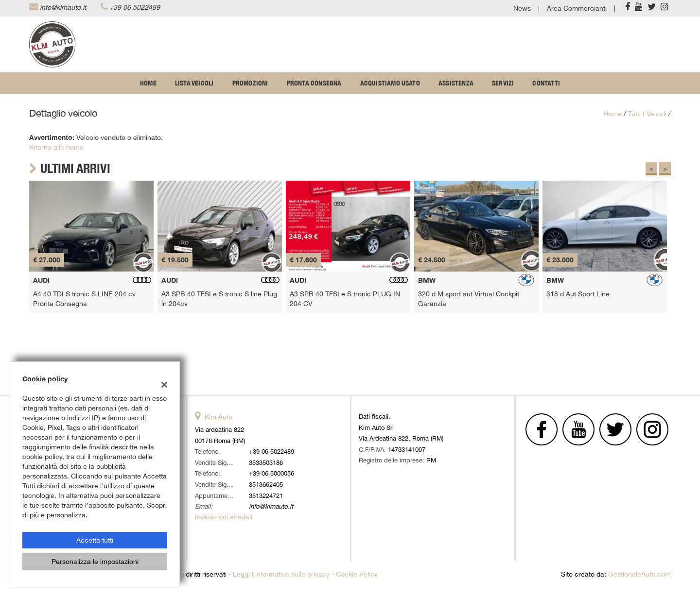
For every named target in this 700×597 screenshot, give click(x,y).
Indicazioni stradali (224, 517)
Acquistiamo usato (390, 83)
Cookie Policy (357, 574)
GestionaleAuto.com (639, 574)
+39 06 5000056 (271, 473)
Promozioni (250, 83)
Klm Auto (219, 417)
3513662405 (266, 484)
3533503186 (266, 462)
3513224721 (266, 495)
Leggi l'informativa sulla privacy (281, 574)
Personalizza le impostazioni (95, 562)
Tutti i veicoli (647, 114)
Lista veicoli (194, 83)
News (522, 8)
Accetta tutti (95, 540)
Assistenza (456, 83)
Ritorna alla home (56, 147)
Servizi (503, 83)
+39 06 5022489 (135, 7)
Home (148, 83)
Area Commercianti (577, 8)
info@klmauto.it (63, 7)
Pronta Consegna (314, 83)
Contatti (546, 83)
